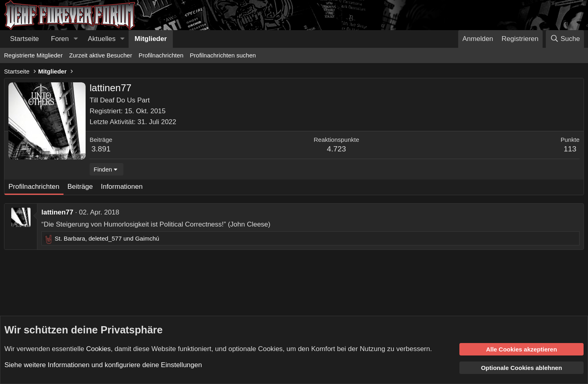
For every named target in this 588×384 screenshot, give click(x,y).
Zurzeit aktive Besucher (101, 55)
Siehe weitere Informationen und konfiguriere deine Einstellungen (103, 365)
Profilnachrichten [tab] (34, 187)
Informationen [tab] (122, 187)
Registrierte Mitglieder (33, 55)
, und (107, 238)
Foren (60, 39)
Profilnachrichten (161, 55)
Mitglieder (151, 39)
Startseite (25, 39)
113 (570, 149)
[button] (76, 39)
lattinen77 (57, 212)
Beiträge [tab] (80, 187)
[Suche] (565, 39)
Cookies (98, 348)
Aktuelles (102, 39)
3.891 (101, 149)
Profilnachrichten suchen (223, 55)
